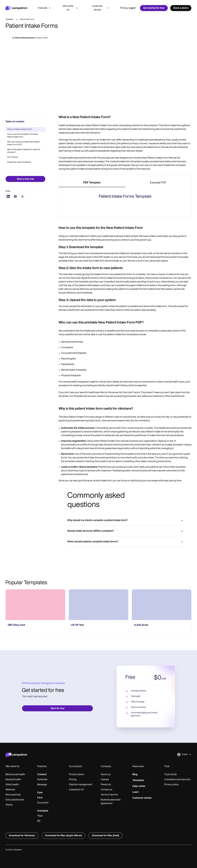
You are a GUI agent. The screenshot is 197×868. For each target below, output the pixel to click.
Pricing (124, 8)
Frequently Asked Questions (19, 162)
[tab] (92, 183)
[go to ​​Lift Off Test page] (98, 776)
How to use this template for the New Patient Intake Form (23, 136)
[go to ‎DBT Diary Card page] (35, 776)
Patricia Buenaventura (24, 38)
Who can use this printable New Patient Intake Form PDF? (23, 143)
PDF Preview (13, 157)
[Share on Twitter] (22, 196)
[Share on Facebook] (15, 196)
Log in (132, 8)
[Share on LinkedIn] (8, 196)
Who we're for (70, 8)
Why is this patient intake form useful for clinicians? (24, 151)
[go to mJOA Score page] (162, 776)
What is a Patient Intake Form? (20, 129)
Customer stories (101, 8)
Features (44, 8)
